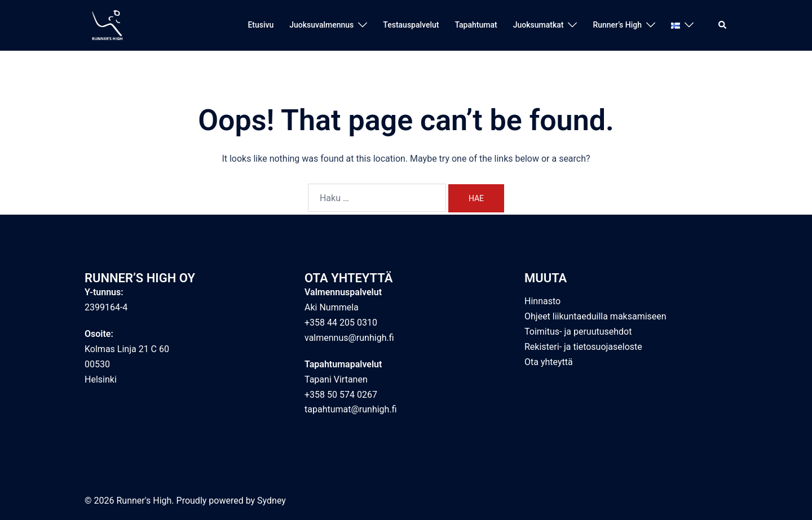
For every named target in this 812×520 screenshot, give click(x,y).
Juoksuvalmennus (321, 25)
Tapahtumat (476, 25)
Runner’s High (617, 25)
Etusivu (261, 25)
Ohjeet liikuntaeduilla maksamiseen (595, 316)
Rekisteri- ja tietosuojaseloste (583, 347)
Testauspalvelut (411, 25)
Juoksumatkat (539, 25)
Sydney (272, 501)
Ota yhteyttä (549, 362)
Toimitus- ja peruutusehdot (578, 332)
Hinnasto (542, 301)
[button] (723, 25)
